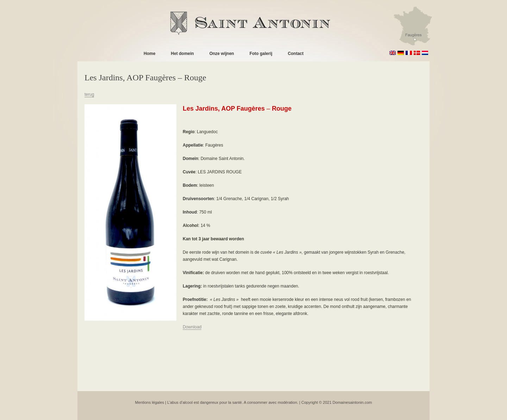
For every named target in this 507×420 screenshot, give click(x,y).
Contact (296, 54)
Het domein (182, 54)
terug (89, 94)
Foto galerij (261, 54)
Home (149, 54)
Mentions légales (150, 402)
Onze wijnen (222, 54)
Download (192, 327)
